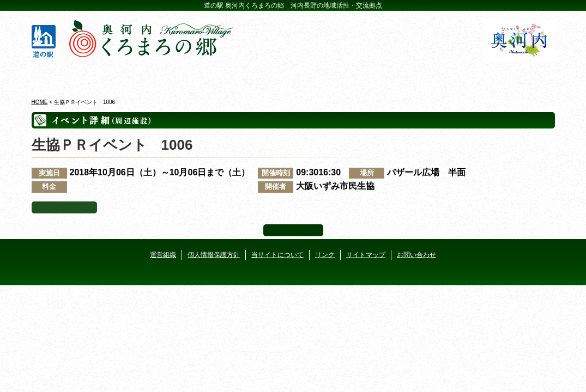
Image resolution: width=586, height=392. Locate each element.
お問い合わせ (416, 255)
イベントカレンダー (249, 76)
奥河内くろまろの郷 (74, 76)
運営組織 (163, 255)
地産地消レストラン (337, 76)
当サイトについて (277, 255)
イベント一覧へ (64, 207)
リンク (325, 255)
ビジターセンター (162, 76)
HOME (40, 102)
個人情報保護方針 (214, 255)
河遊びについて (425, 76)
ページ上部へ (293, 230)
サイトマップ (366, 255)
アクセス (513, 76)
